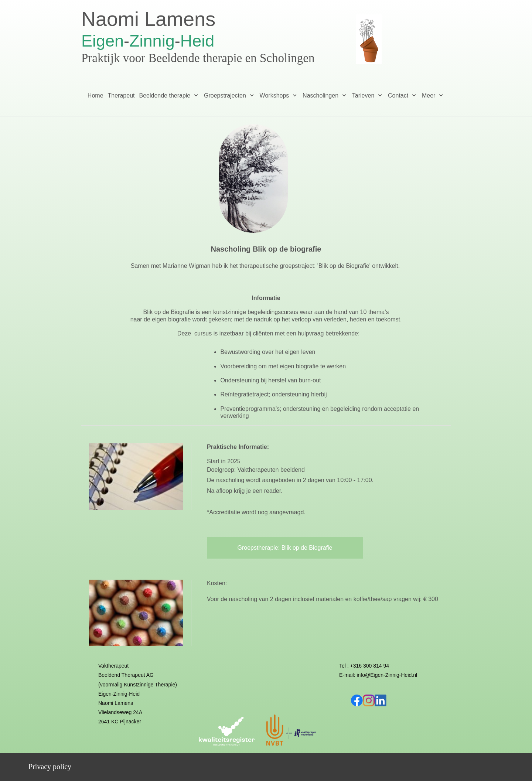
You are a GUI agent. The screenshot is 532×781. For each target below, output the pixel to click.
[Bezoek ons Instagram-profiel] (369, 700)
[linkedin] (381, 700)
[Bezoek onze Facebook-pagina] (357, 700)
